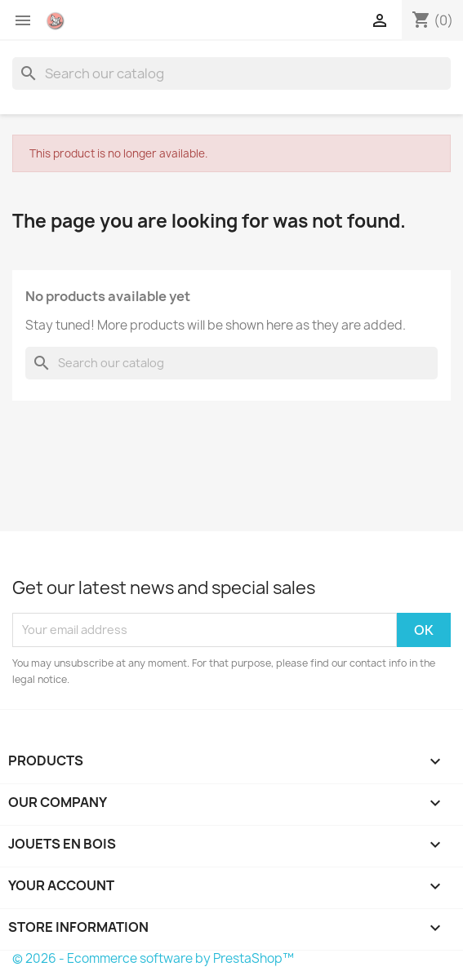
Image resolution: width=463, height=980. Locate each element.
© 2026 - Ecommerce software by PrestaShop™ (153, 958)
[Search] (231, 73)
